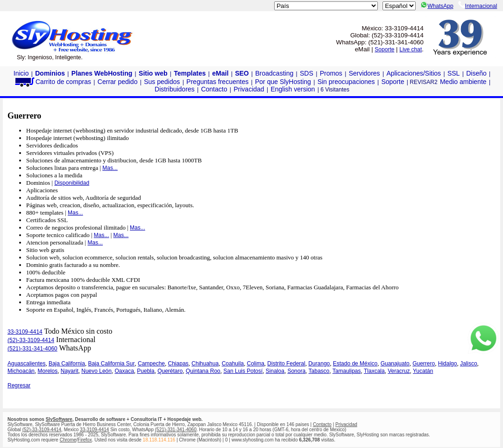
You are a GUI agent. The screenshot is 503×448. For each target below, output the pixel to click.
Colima (256, 364)
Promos (331, 73)
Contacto (214, 89)
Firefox (85, 440)
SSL (453, 73)
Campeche (151, 364)
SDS (307, 73)
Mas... (110, 168)
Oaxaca (124, 371)
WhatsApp (437, 6)
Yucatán (423, 371)
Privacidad (249, 89)
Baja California (67, 364)
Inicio (21, 73)
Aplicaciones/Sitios (414, 73)
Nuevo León (96, 371)
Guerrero (424, 364)
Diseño (476, 73)
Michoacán (21, 371)
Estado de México (355, 364)
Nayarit (70, 371)
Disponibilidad (72, 183)
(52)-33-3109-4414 (31, 340)
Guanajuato (395, 364)
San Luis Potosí (243, 371)
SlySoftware (59, 419)
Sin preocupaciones (346, 82)
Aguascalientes (26, 364)
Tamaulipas (347, 371)
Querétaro (170, 371)
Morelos (48, 371)
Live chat (411, 49)
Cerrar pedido (118, 82)
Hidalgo (448, 364)
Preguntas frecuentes (217, 82)
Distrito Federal (286, 364)
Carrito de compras (52, 82)
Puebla (145, 371)
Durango (319, 364)
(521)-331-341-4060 (32, 349)
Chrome (68, 440)
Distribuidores (175, 89)
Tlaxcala (374, 371)
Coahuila (233, 364)
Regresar (19, 385)
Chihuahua (205, 364)
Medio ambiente (463, 82)
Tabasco (319, 371)
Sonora (296, 371)
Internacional (478, 6)
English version (293, 89)
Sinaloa (275, 371)
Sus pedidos (162, 82)
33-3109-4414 (25, 332)
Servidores (365, 73)
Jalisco (469, 364)
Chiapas (178, 364)
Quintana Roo (203, 371)
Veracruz (399, 371)
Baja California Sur (111, 364)
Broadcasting (275, 73)
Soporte (384, 49)
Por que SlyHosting (283, 82)
